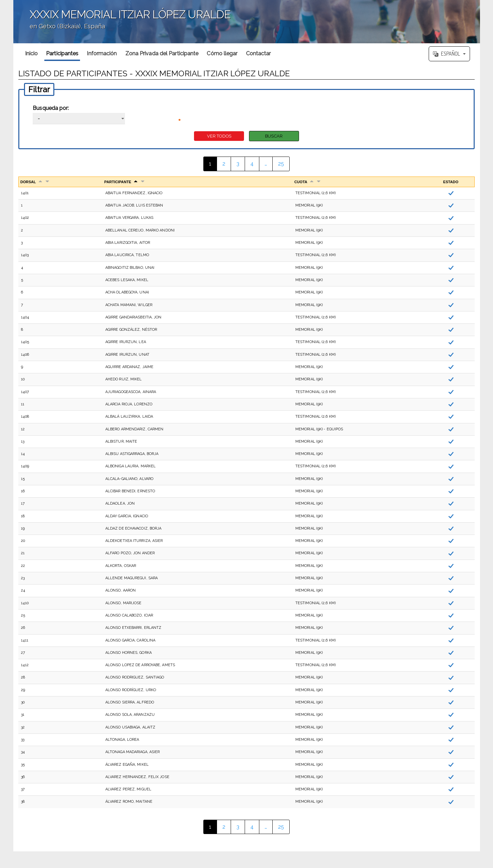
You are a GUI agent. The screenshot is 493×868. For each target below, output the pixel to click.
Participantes (62, 53)
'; (247, 22)
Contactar (258, 53)
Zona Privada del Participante (162, 53)
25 (281, 164)
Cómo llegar (222, 53)
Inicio (31, 53)
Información (102, 53)
